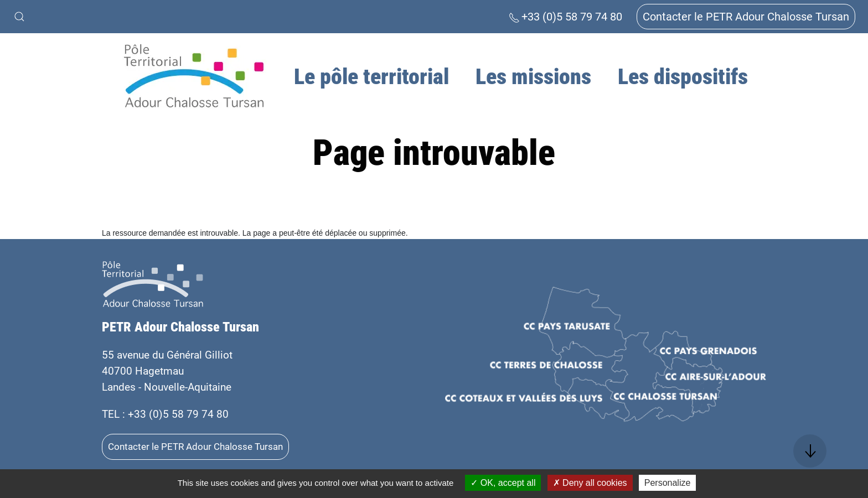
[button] (19, 17)
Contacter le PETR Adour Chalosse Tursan (746, 17)
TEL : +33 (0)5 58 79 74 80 (165, 414)
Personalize (668, 483)
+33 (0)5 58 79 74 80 (572, 17)
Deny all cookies (590, 483)
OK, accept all (503, 483)
